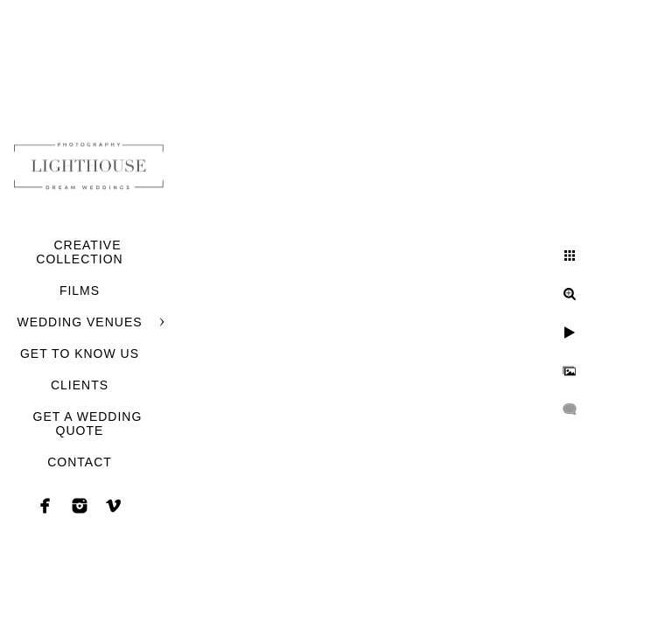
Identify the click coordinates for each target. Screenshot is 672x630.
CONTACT (80, 462)
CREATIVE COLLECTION (79, 252)
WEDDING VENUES (79, 322)
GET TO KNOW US (80, 353)
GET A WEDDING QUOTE (88, 423)
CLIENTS (80, 385)
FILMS (80, 290)
